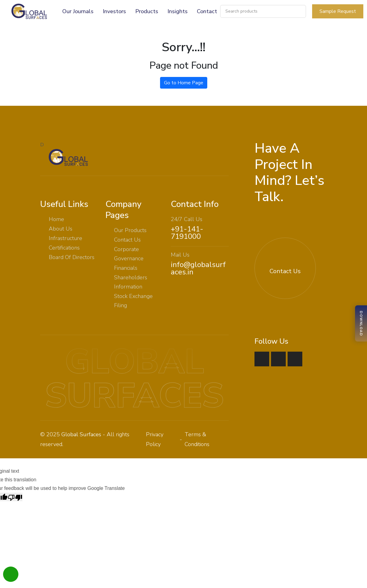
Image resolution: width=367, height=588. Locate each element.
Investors (114, 11)
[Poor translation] (15, 497)
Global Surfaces (81, 434)
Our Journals (78, 11)
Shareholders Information (131, 282)
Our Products (130, 230)
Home (56, 219)
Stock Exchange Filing (133, 301)
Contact (207, 11)
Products (147, 11)
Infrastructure (65, 238)
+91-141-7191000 (187, 233)
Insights (178, 11)
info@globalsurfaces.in (198, 268)
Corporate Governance (129, 254)
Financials (126, 268)
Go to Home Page (184, 83)
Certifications (64, 248)
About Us (61, 229)
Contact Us (127, 240)
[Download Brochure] (361, 323)
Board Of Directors (72, 257)
